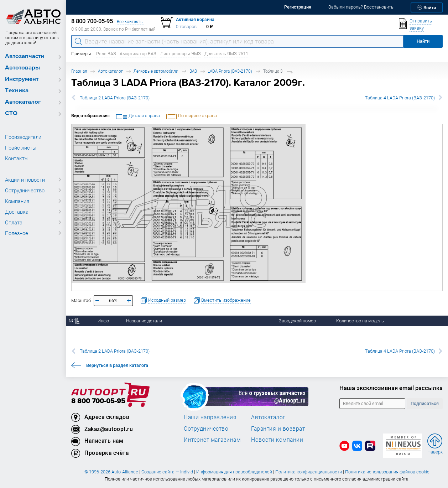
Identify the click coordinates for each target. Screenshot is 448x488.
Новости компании (277, 440)
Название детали (144, 321)
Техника (17, 91)
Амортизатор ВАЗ (138, 54)
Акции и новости (25, 180)
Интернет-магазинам (212, 440)
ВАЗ (193, 71)
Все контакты (130, 22)
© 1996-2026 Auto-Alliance (111, 472)
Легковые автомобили (156, 71)
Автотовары (22, 68)
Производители (23, 137)
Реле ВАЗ (106, 54)
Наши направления (210, 417)
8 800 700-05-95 (98, 401)
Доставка (17, 212)
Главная (79, 71)
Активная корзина (195, 19)
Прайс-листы (21, 147)
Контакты (17, 158)
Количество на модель (360, 321)
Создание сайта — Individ (167, 472)
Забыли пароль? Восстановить (361, 7)
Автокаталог (23, 102)
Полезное (17, 233)
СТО (11, 113)
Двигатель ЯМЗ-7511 (226, 54)
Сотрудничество (25, 190)
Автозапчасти (25, 56)
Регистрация (298, 7)
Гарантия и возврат (278, 429)
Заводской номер (297, 321)
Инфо (103, 321)
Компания (17, 201)
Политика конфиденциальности (309, 472)
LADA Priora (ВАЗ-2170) (230, 71)
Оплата (14, 222)
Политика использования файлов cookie (387, 472)
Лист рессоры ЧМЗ (181, 54)
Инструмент (22, 79)
